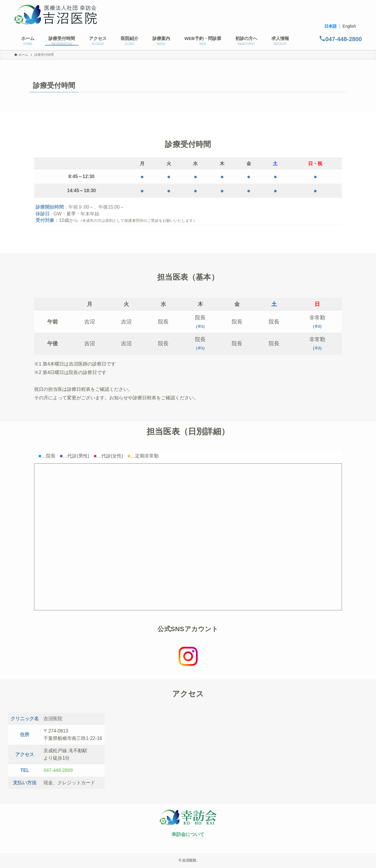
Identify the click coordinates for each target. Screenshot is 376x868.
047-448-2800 (58, 770)
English (349, 26)
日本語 (330, 26)
